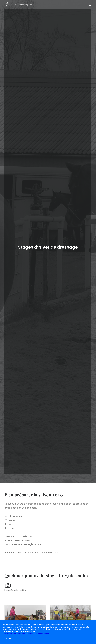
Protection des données (14, 634)
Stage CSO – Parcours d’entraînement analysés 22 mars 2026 (17, 568)
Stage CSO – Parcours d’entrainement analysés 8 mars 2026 (48, 568)
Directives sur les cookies (38, 634)
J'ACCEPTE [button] (9, 638)
